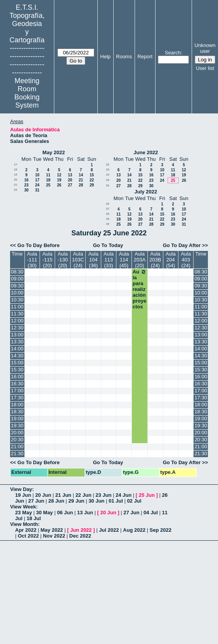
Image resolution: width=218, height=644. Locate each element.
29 (92, 185)
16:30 (17, 384)
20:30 (17, 439)
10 (37, 175)
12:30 (17, 328)
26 (59, 185)
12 (59, 175)
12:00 (17, 321)
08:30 (17, 272)
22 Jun (83, 495)
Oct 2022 (28, 536)
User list (205, 68)
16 (26, 180)
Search (173, 53)
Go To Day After (182, 245)
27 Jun (36, 501)
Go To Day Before (39, 245)
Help (105, 57)
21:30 (17, 453)
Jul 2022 (109, 530)
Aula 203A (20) (140, 260)
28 (81, 185)
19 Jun (23, 495)
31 (37, 190)
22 (92, 180)
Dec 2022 (80, 536)
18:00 (17, 405)
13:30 (17, 342)
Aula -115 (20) (47, 260)
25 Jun (147, 495)
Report (145, 57)
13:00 (17, 335)
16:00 (17, 377)
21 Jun (63, 495)
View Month (24, 524)
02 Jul (134, 501)
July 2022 (146, 192)
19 (16, 175)
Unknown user (205, 48)
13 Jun (85, 513)
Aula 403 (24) (186, 260)
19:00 (17, 419)
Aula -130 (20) (63, 260)
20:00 (17, 433)
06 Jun (65, 513)
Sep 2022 (161, 530)
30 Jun (96, 501)
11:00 (17, 307)
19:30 (17, 426)
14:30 (17, 356)
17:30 (17, 398)
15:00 (17, 363)
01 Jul (116, 501)
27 (70, 185)
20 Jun (43, 495)
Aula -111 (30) (32, 260)
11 (48, 175)
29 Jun (76, 501)
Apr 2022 (26, 530)
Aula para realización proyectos (140, 289)
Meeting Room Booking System (27, 93)
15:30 (17, 370)
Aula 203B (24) (155, 260)
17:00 (17, 391)
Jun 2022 (81, 530)
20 (16, 180)
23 (26, 185)
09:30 (17, 286)
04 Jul (151, 513)
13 (70, 175)
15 (92, 175)
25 (48, 185)
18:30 (17, 412)
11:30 (17, 314)
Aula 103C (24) (78, 260)
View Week (23, 507)
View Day (21, 489)
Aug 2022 (134, 530)
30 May (44, 513)
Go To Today (108, 245)
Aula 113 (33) (109, 260)
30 (26, 190)
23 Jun (103, 495)
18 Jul (34, 518)
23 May (23, 513)
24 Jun (124, 495)
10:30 (17, 300)
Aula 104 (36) (93, 260)
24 (37, 185)
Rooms (124, 57)
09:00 (17, 279)
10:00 (17, 293)
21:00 (17, 446)
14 (81, 175)
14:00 (17, 349)
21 (81, 180)
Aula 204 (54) (171, 260)
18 (16, 170)
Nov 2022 (54, 536)
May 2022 (54, 152)
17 (16, 164)
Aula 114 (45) (124, 260)
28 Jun (56, 501)
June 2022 (146, 152)
